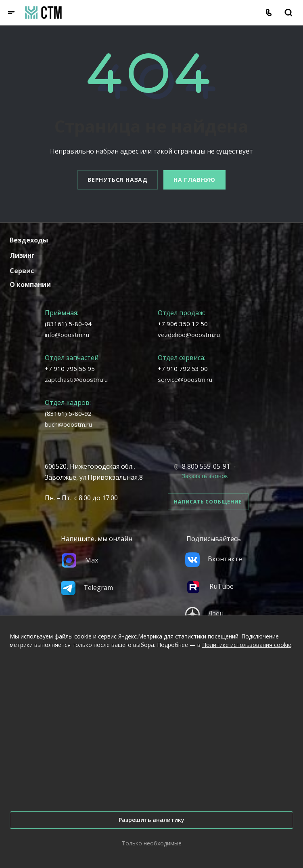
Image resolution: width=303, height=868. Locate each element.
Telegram (87, 588)
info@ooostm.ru (67, 335)
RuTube (209, 586)
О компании (30, 284)
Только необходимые (152, 843)
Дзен (204, 613)
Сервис (22, 271)
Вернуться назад (118, 180)
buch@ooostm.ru (68, 424)
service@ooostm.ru (185, 379)
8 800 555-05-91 (206, 466)
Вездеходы (29, 240)
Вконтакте (214, 559)
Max (79, 560)
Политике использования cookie (247, 645)
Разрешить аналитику (151, 820)
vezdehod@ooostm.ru (189, 335)
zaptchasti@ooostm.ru (76, 379)
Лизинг (22, 255)
